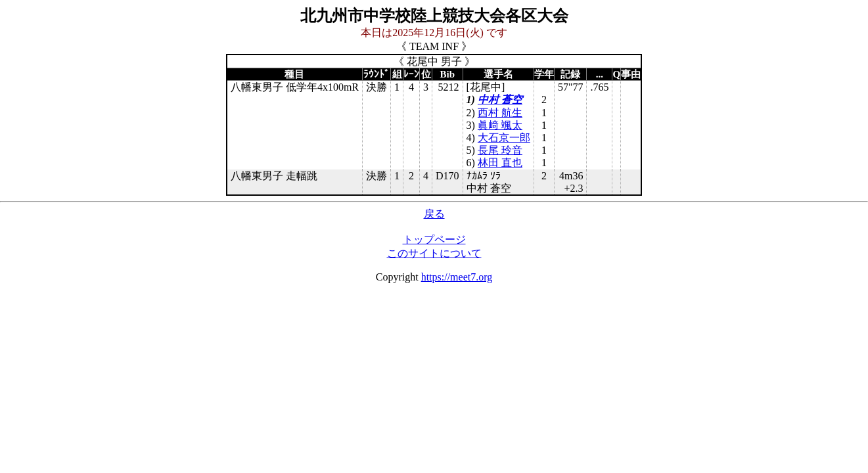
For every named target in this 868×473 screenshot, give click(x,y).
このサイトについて (434, 253)
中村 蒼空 (500, 100)
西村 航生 (500, 113)
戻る (434, 214)
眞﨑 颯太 (500, 125)
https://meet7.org (457, 277)
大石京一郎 (504, 138)
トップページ (434, 239)
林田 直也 (500, 163)
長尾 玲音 (500, 150)
